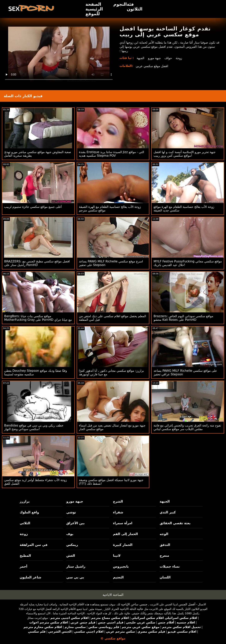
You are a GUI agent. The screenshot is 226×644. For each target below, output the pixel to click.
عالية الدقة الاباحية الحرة (128, 609)
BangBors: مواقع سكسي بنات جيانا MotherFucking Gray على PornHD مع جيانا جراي (38, 318)
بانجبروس (121, 566)
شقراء (118, 512)
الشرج (118, 501)
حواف (169, 58)
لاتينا (117, 556)
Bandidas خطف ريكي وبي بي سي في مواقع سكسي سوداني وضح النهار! (34, 427)
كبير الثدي (168, 512)
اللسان (165, 577)
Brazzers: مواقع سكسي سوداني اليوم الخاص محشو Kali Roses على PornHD (183, 318)
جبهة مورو (155, 58)
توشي (71, 512)
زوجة (179, 58)
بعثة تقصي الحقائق (175, 523)
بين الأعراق (76, 523)
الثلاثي (25, 523)
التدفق (165, 545)
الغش (71, 556)
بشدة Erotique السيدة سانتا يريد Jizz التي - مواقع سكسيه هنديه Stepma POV (112, 154)
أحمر (24, 566)
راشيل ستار (76, 566)
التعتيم (118, 577)
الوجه (164, 534)
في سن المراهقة (34, 545)
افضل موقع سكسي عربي (152, 66)
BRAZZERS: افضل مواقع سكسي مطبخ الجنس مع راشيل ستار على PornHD (37, 263)
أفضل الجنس (187, 604)
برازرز (25, 501)
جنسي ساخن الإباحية (134, 604)
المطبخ (25, 556)
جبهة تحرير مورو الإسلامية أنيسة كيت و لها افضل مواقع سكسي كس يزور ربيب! (185, 154)
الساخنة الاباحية (113, 595)
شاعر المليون (31, 577)
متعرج (164, 556)
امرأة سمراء (123, 523)
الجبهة (140, 58)
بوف (70, 534)
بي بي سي (75, 577)
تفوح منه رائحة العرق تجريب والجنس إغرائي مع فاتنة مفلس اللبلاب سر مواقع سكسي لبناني (187, 427)
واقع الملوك (29, 512)
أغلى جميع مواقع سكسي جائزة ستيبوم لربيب (33, 207)
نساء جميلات (170, 566)
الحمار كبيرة (123, 545)
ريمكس (72, 545)
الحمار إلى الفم (126, 534)
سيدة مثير (96, 609)
